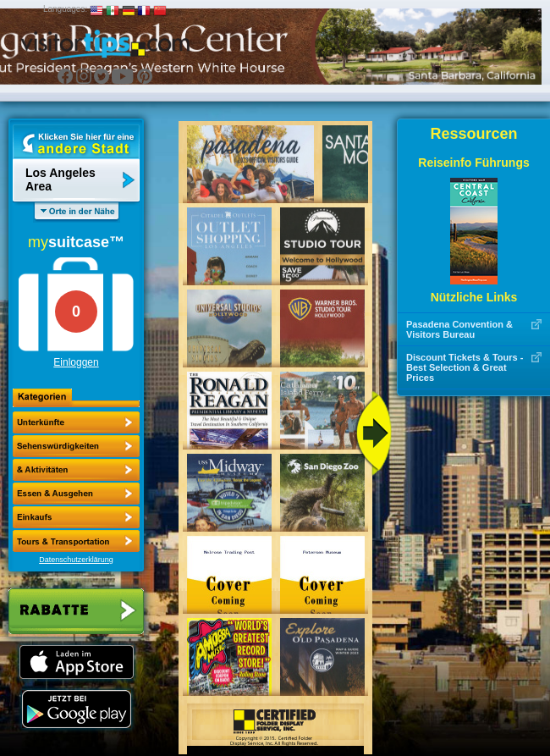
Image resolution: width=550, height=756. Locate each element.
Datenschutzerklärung (76, 560)
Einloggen (76, 362)
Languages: (65, 9)
